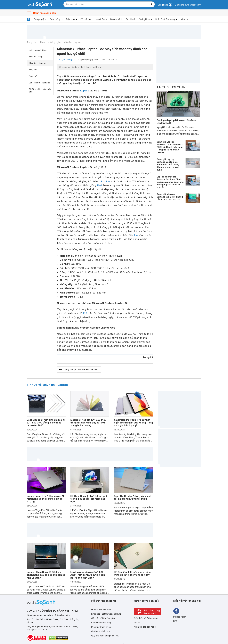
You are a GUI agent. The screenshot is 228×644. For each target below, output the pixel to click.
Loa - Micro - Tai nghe (39, 83)
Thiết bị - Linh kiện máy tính (40, 90)
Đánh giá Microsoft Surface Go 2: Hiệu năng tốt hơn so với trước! (170, 197)
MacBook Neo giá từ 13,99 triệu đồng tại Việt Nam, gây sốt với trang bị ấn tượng (88, 423)
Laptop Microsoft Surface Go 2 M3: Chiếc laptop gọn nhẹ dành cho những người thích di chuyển (170, 182)
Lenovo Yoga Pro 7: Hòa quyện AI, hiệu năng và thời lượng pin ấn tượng (46, 499)
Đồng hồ (33, 76)
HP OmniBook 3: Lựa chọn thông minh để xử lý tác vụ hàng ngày (133, 573)
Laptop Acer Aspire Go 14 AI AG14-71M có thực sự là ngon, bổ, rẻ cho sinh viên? (88, 575)
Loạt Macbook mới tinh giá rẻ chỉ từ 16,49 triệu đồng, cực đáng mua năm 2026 (46, 423)
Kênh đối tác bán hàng (145, 627)
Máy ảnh (33, 70)
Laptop (85, 90)
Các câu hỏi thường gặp (103, 618)
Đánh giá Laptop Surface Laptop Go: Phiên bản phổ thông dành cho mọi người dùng (168, 164)
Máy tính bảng (36, 57)
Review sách (116, 19)
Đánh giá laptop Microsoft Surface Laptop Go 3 (176, 122)
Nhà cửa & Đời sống (165, 19)
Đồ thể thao (86, 19)
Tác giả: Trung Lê (66, 59)
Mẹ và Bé (100, 19)
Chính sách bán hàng (101, 623)
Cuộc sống (55, 19)
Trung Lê (148, 357)
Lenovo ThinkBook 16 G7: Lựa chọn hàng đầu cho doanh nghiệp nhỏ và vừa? (46, 575)
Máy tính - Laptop (72, 42)
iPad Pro (105, 181)
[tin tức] (28, 19)
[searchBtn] (151, 4)
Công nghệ (39, 19)
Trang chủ (32, 42)
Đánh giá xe (144, 19)
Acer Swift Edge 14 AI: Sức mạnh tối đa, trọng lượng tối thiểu (133, 497)
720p (86, 313)
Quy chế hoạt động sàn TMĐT (106, 636)
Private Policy (180, 617)
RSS (175, 621)
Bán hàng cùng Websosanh (188, 5)
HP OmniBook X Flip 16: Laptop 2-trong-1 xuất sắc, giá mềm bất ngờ (89, 499)
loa (136, 235)
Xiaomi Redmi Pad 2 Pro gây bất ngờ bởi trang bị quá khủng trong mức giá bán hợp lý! (133, 423)
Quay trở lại (82, 370)
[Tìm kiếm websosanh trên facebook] (176, 611)
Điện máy (70, 19)
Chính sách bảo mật (101, 631)
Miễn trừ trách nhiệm (101, 627)
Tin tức (43, 42)
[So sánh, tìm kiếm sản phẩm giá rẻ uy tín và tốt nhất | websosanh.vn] (40, 5)
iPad (99, 185)
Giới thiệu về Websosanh (146, 618)
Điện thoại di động (38, 50)
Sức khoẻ (130, 19)
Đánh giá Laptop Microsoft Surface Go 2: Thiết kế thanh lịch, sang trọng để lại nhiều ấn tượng (170, 147)
